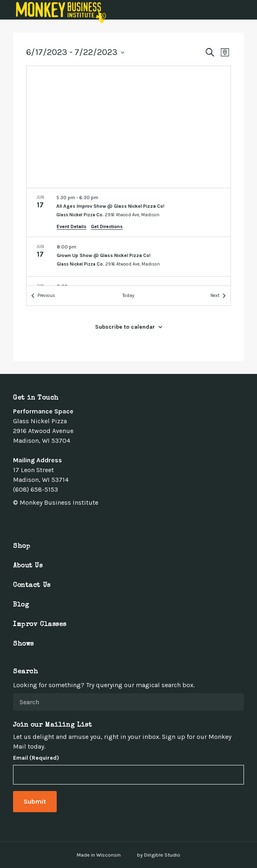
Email (36, 758)
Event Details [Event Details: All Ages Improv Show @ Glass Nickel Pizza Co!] (72, 226)
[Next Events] (218, 296)
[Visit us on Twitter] (26, 521)
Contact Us (32, 586)
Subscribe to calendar (125, 327)
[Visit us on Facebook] (16, 521)
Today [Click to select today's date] (128, 296)
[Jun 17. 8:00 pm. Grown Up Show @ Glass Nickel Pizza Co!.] (128, 257)
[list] (128, 237)
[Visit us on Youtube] (55, 521)
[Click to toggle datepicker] (75, 52)
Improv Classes (40, 625)
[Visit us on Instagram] (36, 521)
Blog (21, 605)
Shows (23, 644)
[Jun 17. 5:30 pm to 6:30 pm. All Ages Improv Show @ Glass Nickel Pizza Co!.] (128, 212)
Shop (22, 547)
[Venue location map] (128, 127)
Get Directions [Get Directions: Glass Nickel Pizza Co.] (107, 226)
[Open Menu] (246, 10)
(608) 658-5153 (35, 489)
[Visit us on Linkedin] (46, 521)
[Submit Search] (235, 702)
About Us (28, 566)
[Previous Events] (43, 296)
